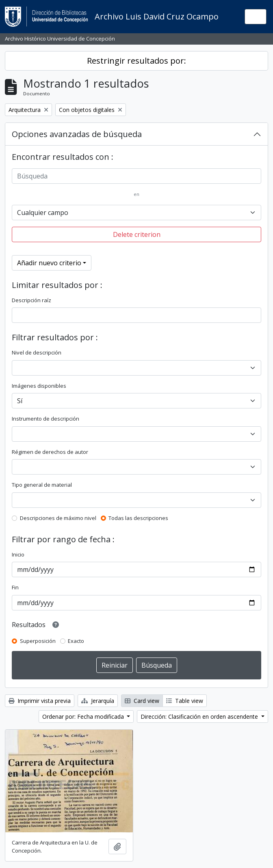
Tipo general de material (42, 485)
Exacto (76, 641)
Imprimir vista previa (40, 701)
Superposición (38, 641)
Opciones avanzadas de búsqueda (77, 134)
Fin (15, 587)
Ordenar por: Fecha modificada (84, 717)
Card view (142, 701)
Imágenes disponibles (39, 386)
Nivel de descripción (37, 352)
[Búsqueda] (136, 176)
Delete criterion (137, 234)
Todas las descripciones (138, 518)
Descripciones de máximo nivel (58, 518)
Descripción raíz (31, 300)
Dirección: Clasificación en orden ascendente (200, 717)
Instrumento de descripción (45, 419)
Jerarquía (98, 701)
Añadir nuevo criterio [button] (49, 263)
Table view (185, 701)
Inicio (18, 554)
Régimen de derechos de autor (50, 452)
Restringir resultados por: (136, 61)
